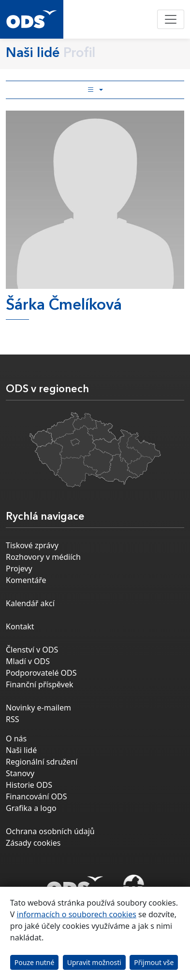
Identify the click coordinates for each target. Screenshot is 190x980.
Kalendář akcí (30, 603)
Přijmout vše (154, 962)
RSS (13, 719)
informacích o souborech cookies (77, 914)
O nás (16, 739)
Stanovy (20, 773)
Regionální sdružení (42, 762)
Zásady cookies (33, 843)
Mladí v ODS (28, 661)
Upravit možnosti (94, 962)
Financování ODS (36, 796)
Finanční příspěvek (40, 684)
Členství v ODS (32, 650)
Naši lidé (21, 750)
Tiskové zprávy (32, 545)
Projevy (19, 568)
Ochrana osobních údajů (50, 831)
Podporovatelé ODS (41, 673)
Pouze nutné (35, 962)
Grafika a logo (31, 808)
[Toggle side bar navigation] (95, 90)
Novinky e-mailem (38, 708)
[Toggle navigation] (171, 19)
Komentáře (26, 580)
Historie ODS (29, 785)
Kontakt (20, 626)
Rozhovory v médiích (43, 557)
